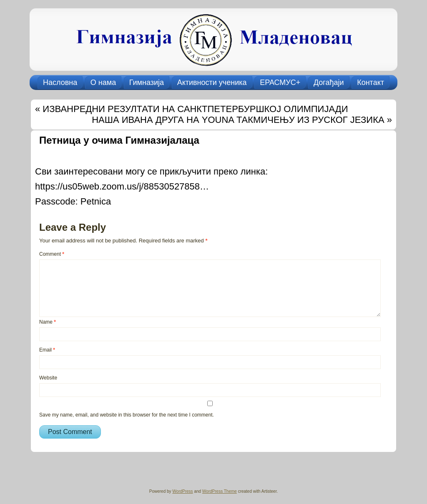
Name (48, 322)
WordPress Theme (220, 491)
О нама (103, 82)
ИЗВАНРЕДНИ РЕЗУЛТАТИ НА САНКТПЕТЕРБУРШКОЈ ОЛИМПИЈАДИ (195, 109)
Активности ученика (212, 82)
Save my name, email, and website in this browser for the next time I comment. (127, 415)
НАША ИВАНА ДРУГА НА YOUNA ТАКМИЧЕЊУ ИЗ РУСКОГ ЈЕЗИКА (238, 120)
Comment (52, 254)
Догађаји (329, 82)
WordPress (182, 491)
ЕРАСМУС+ (280, 82)
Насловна (60, 82)
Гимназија (147, 82)
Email (47, 350)
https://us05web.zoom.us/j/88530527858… (122, 186)
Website (48, 378)
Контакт (370, 82)
